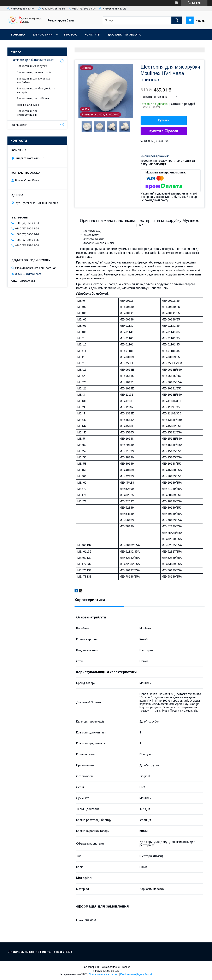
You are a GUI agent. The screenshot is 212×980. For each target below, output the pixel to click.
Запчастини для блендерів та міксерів (36, 90)
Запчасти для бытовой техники (33, 60)
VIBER (68, 952)
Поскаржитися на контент (104, 974)
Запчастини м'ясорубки (32, 66)
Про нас (71, 35)
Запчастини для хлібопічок (34, 98)
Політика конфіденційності (136, 974)
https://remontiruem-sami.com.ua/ (35, 268)
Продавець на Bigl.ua (106, 971)
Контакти (92, 35)
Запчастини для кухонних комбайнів (33, 80)
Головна (18, 35)
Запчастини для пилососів (34, 72)
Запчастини (43, 35)
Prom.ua (126, 967)
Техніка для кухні (28, 105)
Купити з (164, 131)
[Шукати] (177, 20)
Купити (164, 120)
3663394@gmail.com (28, 274)
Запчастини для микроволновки (27, 113)
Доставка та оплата (124, 35)
